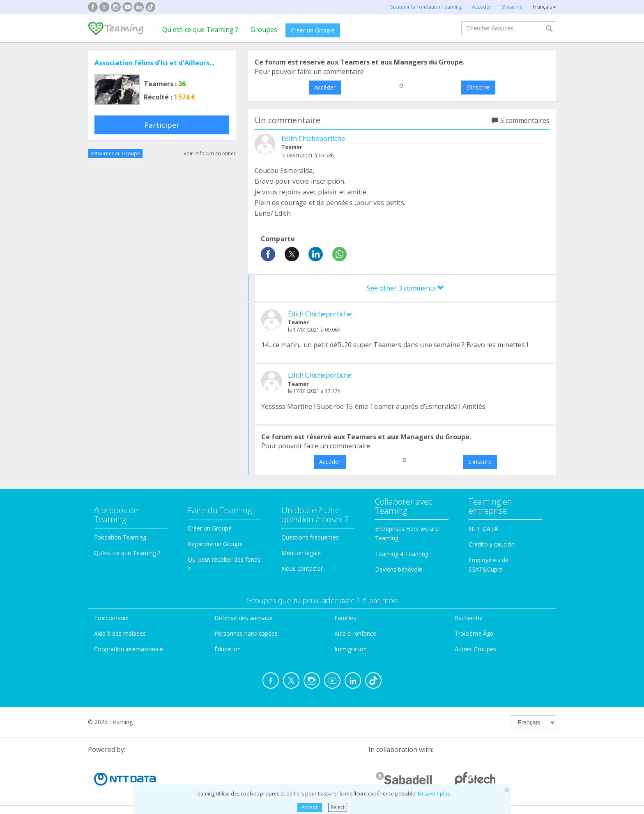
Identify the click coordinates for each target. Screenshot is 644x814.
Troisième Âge (474, 633)
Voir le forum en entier (210, 153)
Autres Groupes (475, 649)
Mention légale (301, 553)
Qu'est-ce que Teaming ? (200, 30)
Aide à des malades (120, 633)
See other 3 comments (405, 288)
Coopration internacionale (129, 649)
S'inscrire (478, 87)
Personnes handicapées (246, 633)
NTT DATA (483, 529)
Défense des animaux (243, 618)
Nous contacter (302, 568)
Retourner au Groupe (115, 153)
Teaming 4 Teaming (402, 554)
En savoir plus (434, 794)
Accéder (325, 87)
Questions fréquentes (310, 537)
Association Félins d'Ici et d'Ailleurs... (154, 63)
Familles (345, 618)
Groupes (264, 30)
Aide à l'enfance (355, 633)
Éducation (228, 649)
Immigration (351, 649)
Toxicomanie (111, 618)
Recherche (469, 618)
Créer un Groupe (313, 30)
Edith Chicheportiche (313, 138)
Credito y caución (492, 544)
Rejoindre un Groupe (215, 544)
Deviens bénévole (399, 569)
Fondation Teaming (120, 537)
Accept (309, 807)
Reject (338, 807)
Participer (162, 125)
